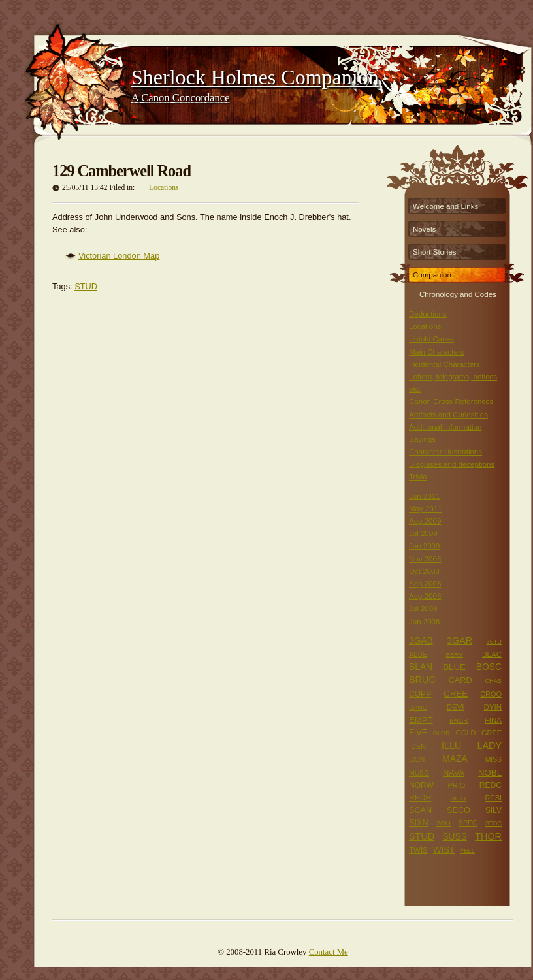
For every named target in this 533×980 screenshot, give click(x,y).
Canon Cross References (451, 402)
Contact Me (329, 952)
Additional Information (445, 427)
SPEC (468, 823)
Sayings (422, 439)
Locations (164, 187)
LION (417, 760)
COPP (420, 694)
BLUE (454, 667)
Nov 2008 (425, 559)
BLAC (492, 654)
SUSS (455, 836)
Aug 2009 (425, 521)
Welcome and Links (445, 206)
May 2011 (426, 509)
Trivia (418, 477)
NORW (421, 785)
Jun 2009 (424, 546)
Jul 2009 (423, 533)
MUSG (419, 773)
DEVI (456, 707)
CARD (460, 680)
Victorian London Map (119, 256)
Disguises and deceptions (452, 464)
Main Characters (436, 352)
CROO (491, 694)
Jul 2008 (423, 609)
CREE (456, 694)
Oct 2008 (424, 571)
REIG (458, 798)
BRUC (422, 680)
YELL (467, 851)
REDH (420, 798)
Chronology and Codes (458, 293)
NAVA (454, 773)
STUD (86, 286)
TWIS (418, 850)
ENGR (459, 720)
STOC (493, 823)
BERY (455, 655)
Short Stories (435, 252)
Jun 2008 (424, 622)
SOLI (444, 823)
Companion (432, 275)
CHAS (493, 681)
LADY (489, 746)
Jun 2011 (424, 496)
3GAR (460, 640)
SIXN (419, 823)
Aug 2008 (425, 596)
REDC (491, 785)
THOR (488, 836)
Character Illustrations (445, 452)
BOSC (489, 667)
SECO (459, 810)
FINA (493, 720)
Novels (424, 229)
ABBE (418, 655)
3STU (494, 642)
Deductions (428, 314)
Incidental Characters (444, 364)
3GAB (421, 640)
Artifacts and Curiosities (448, 415)
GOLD (465, 733)
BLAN (421, 667)
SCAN (420, 810)
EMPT (421, 720)
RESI (493, 798)
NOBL (490, 773)
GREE (492, 733)
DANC (418, 707)
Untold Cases (431, 339)
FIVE (418, 733)
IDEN (417, 746)
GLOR (442, 733)
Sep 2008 (425, 584)
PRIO (457, 785)
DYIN (493, 707)
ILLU (451, 746)
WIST (444, 850)
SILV (493, 810)
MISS (493, 760)
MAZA (455, 759)
